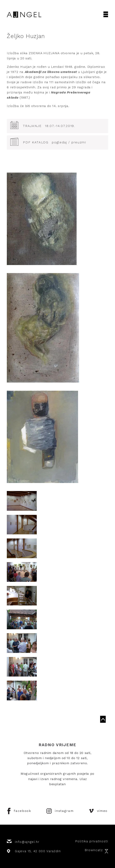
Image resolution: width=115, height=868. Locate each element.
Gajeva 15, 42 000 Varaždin (34, 851)
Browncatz (97, 850)
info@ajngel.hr (23, 842)
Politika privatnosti (92, 841)
